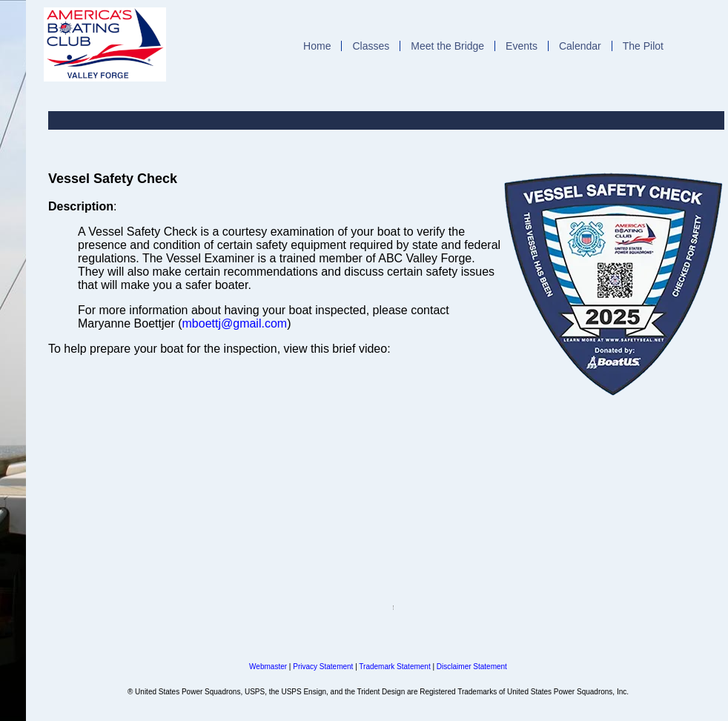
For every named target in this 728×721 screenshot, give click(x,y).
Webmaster (268, 667)
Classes (371, 46)
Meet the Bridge (447, 46)
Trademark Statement (394, 667)
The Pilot (643, 46)
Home (317, 46)
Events (522, 46)
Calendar (580, 46)
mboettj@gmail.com (235, 323)
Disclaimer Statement (472, 667)
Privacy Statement (323, 667)
